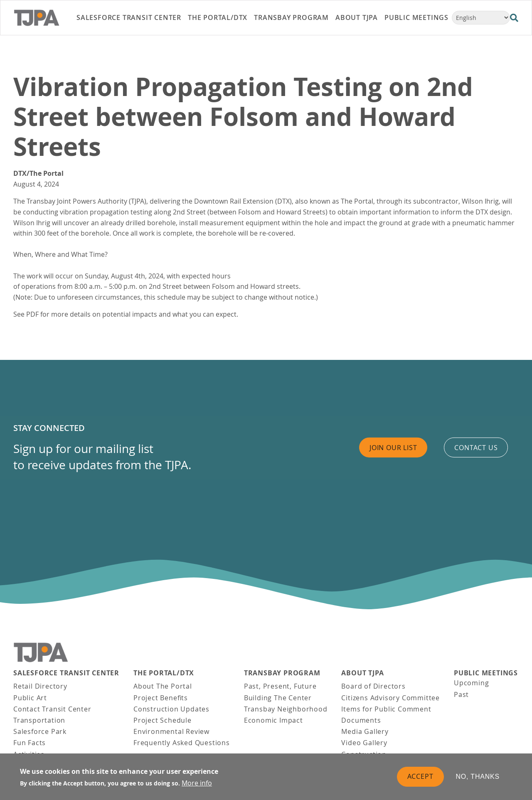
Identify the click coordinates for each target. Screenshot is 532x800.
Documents (361, 720)
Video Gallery (364, 743)
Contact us (476, 447)
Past (461, 694)
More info (197, 785)
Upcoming (471, 683)
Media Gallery (365, 731)
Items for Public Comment (386, 709)
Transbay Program (282, 673)
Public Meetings (486, 673)
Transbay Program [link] (291, 17)
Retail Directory (40, 686)
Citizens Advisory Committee (390, 698)
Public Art (30, 698)
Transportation (39, 720)
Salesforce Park (40, 731)
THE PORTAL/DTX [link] (218, 17)
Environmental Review (171, 731)
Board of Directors (373, 686)
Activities (29, 754)
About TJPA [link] (357, 17)
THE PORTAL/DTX (164, 673)
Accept (420, 778)
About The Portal (163, 686)
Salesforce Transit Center (66, 673)
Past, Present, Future (280, 686)
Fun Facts (30, 743)
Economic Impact (273, 720)
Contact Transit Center (52, 709)
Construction (364, 754)
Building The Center (278, 698)
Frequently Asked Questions (182, 743)
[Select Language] (481, 18)
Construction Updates (171, 709)
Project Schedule (163, 720)
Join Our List (393, 447)
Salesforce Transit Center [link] (129, 17)
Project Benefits (161, 698)
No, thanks (478, 778)
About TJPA (362, 673)
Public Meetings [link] (416, 17)
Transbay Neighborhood (286, 709)
